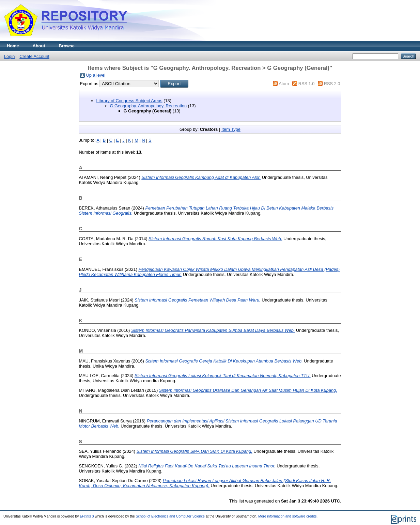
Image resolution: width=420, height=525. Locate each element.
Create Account (34, 56)
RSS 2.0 (332, 84)
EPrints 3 (87, 516)
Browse (67, 46)
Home (13, 46)
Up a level (96, 75)
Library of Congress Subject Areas (129, 101)
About (39, 46)
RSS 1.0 (307, 84)
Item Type (231, 129)
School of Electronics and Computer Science (170, 516)
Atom (284, 84)
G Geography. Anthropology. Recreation (149, 106)
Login (9, 56)
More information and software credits (287, 516)
